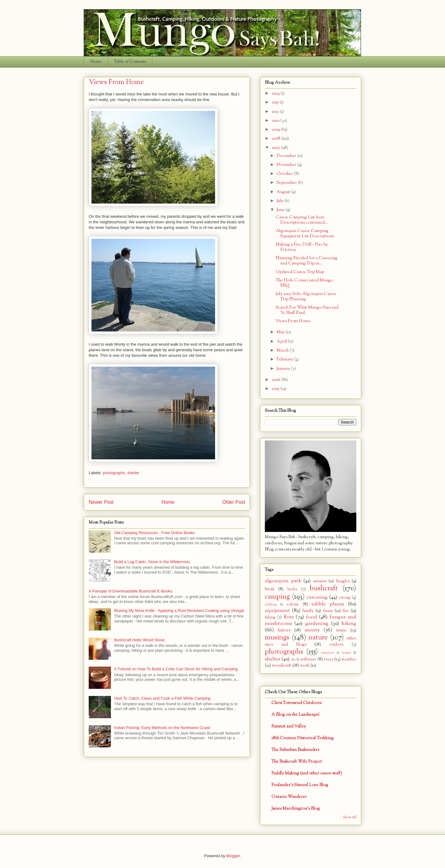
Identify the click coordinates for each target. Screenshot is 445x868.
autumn (320, 581)
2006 (276, 380)
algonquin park (283, 581)
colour (293, 604)
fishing (270, 617)
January (284, 369)
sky (293, 659)
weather (349, 659)
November (287, 165)
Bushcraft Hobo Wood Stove (139, 640)
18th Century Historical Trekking (303, 738)
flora (289, 617)
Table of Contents (130, 62)
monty (312, 630)
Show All (350, 817)
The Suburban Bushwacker (295, 750)
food (311, 617)
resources (328, 653)
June (281, 210)
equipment (277, 611)
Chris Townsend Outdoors (296, 703)
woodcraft (282, 666)
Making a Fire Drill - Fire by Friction (302, 247)
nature (318, 638)
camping (277, 597)
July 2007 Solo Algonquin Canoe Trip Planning (306, 297)
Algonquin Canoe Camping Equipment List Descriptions (305, 234)
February (285, 359)
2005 (276, 389)
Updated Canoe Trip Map (300, 272)
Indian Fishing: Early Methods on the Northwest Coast (162, 728)
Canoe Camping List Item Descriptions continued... (302, 220)
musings (277, 638)
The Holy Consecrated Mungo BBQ (304, 283)
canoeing (317, 597)
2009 (276, 130)
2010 (276, 121)
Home (96, 62)
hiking (349, 624)
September (287, 183)
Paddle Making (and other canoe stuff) (307, 773)
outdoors (336, 645)
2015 (276, 102)
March (283, 350)
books (292, 589)
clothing (271, 605)
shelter (133, 473)
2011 (276, 112)
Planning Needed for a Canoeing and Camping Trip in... (307, 261)
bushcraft (324, 588)
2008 (276, 139)
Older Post (234, 502)
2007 (276, 148)
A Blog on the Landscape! (295, 715)
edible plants (328, 604)
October (285, 174)
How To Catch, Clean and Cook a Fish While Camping (162, 698)
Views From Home (293, 321)
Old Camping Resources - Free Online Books (154, 533)
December (287, 156)
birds (269, 589)
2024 (276, 93)
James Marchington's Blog (296, 809)
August (284, 192)
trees (328, 659)
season (346, 653)
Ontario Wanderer (289, 797)
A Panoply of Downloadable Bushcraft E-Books (130, 591)
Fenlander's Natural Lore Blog (300, 785)
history (284, 630)
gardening (317, 624)
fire (346, 611)
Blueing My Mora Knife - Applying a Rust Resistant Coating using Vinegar (179, 611)
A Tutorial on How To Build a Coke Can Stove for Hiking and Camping (176, 669)
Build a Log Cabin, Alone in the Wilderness (152, 562)
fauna (328, 611)
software (308, 659)
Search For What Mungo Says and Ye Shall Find (307, 310)
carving (345, 598)
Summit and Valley (289, 726)
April (282, 341)
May (281, 332)
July (280, 201)
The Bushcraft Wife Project (297, 762)
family (308, 611)
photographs (114, 473)
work (305, 666)
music (341, 630)
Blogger (233, 856)
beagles (343, 581)
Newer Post (101, 502)
